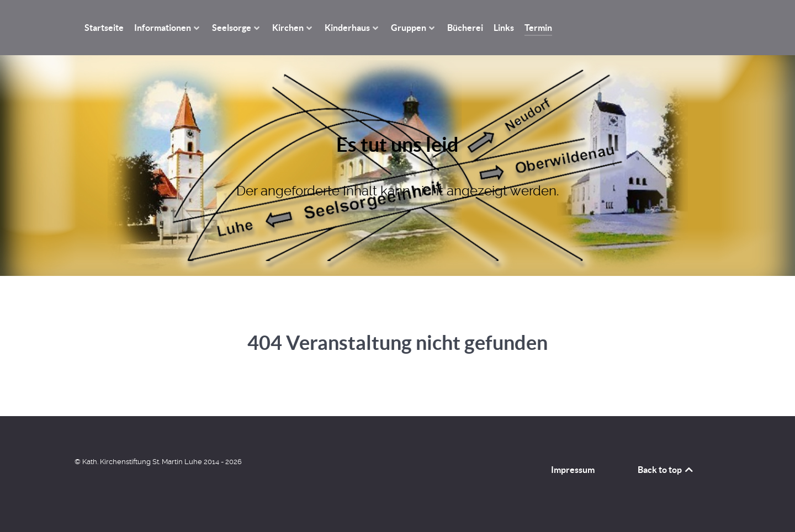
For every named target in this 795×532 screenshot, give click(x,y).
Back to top (666, 470)
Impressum (573, 470)
